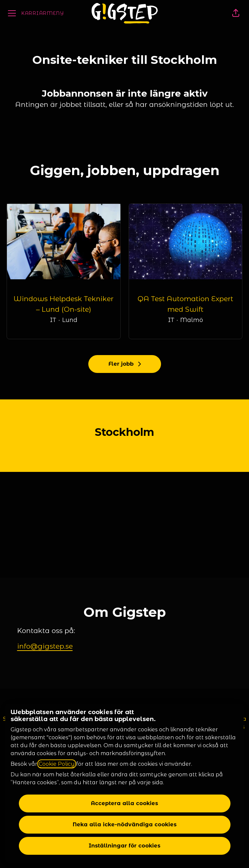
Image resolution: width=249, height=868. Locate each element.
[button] (236, 13)
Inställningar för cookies (124, 846)
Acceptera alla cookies (124, 803)
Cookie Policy (57, 764)
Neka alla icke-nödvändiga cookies (125, 824)
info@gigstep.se (45, 646)
